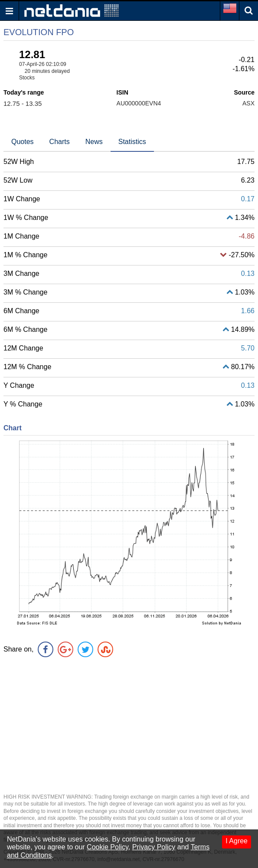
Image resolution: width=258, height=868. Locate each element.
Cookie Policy (108, 847)
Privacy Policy (154, 847)
